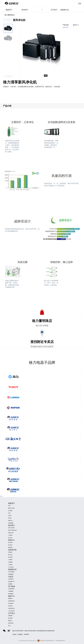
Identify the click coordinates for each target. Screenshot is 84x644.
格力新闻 (10, 542)
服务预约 (10, 598)
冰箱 (9, 513)
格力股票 (10, 557)
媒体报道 (10, 547)
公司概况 (10, 560)
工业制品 (10, 535)
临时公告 (10, 555)
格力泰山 (10, 538)
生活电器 (10, 511)
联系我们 (20, 634)
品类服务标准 (11, 601)
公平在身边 (11, 567)
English (15, 634)
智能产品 (10, 521)
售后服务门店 (11, 582)
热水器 (10, 518)
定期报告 (10, 552)
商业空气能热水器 (12, 530)
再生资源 (10, 606)
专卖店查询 (11, 579)
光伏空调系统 (11, 572)
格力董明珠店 (11, 589)
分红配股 (10, 562)
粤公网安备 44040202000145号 (46, 641)
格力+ (10, 626)
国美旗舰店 (11, 594)
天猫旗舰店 (11, 591)
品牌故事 (10, 616)
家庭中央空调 (11, 508)
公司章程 (10, 565)
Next (8, 76)
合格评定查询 (11, 608)
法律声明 (26, 634)
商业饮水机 (11, 533)
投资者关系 (11, 623)
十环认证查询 (11, 611)
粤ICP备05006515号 (60, 641)
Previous (8, 20)
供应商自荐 (11, 603)
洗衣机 (10, 516)
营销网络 (10, 584)
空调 (9, 506)
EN (80, 4)
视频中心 (10, 621)
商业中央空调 (11, 528)
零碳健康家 (11, 523)
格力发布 (10, 545)
